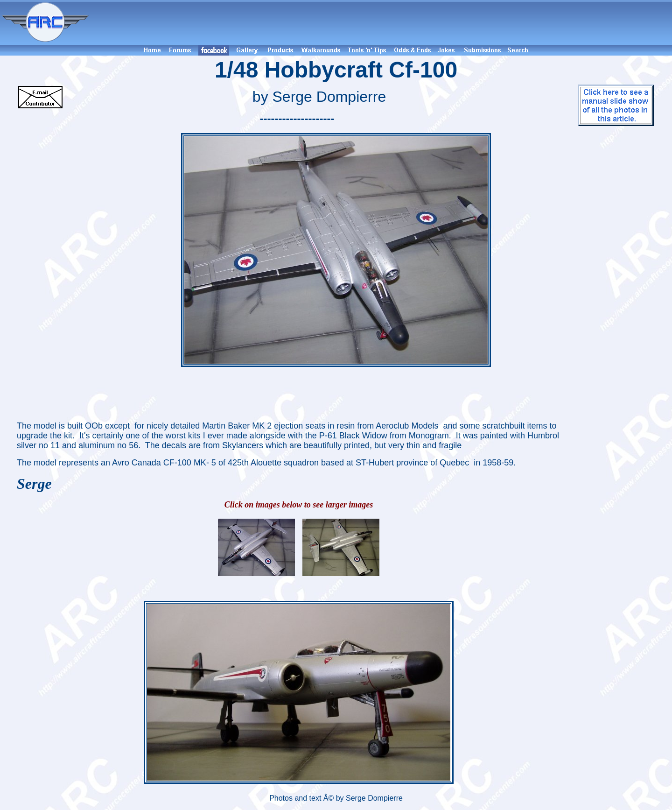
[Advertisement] (382, 22)
